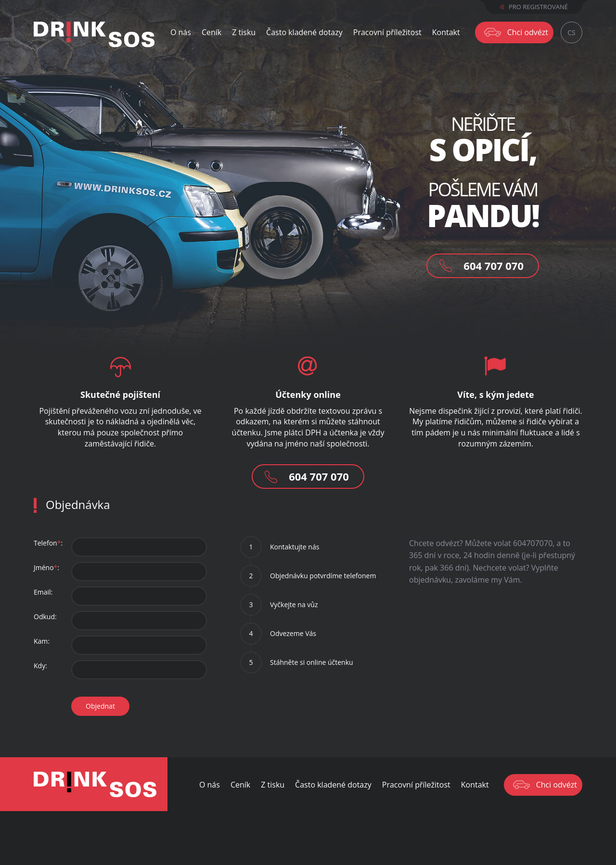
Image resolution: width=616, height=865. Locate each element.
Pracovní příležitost (387, 32)
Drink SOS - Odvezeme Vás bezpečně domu (95, 784)
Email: (43, 592)
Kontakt (446, 32)
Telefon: (48, 543)
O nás (181, 32)
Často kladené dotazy (304, 32)
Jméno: (46, 567)
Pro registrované (534, 7)
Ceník (212, 32)
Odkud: (45, 617)
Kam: (42, 641)
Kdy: (40, 666)
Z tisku (244, 32)
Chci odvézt (528, 32)
